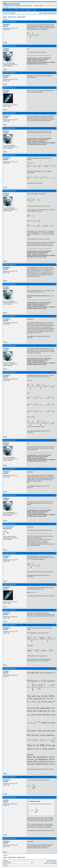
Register (29, 10)
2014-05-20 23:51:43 (9, 610)
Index (5, 10)
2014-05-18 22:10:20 (9, 440)
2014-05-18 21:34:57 (9, 372)
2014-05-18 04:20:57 (9, 128)
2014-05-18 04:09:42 (9, 73)
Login (35, 10)
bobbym (6, 49)
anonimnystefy (8, 527)
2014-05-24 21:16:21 (9, 797)
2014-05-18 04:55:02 (9, 316)
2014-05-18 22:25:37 (9, 469)
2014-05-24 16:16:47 (9, 625)
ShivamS (6, 90)
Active (45, 13)
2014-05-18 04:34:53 (9, 191)
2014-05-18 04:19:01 (9, 113)
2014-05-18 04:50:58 (9, 284)
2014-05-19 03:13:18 (9, 524)
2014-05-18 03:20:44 (9, 46)
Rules (17, 10)
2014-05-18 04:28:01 (9, 155)
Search (22, 10)
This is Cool (12, 17)
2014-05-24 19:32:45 (9, 668)
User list (11, 10)
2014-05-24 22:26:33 (9, 838)
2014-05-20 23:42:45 (9, 584)
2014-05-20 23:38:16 (9, 553)
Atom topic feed (51, 861)
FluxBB (54, 863)
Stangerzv (7, 25)
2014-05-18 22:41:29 (9, 495)
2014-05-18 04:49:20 (9, 265)
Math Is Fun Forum (12, 4)
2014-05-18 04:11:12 (9, 88)
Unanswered (52, 13)
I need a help (21, 17)
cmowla (6, 671)
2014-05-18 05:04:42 (9, 345)
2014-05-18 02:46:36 (9, 22)
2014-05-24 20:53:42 (9, 777)
